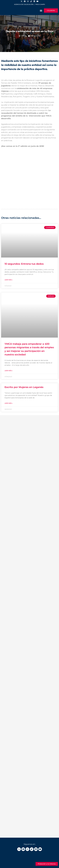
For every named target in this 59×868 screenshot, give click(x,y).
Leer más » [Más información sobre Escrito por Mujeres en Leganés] (9, 403)
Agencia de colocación (24, 4)
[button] (41, 11)
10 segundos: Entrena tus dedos (24, 264)
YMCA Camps (40, 4)
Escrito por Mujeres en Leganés (24, 387)
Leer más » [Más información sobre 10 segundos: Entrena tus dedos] (9, 280)
